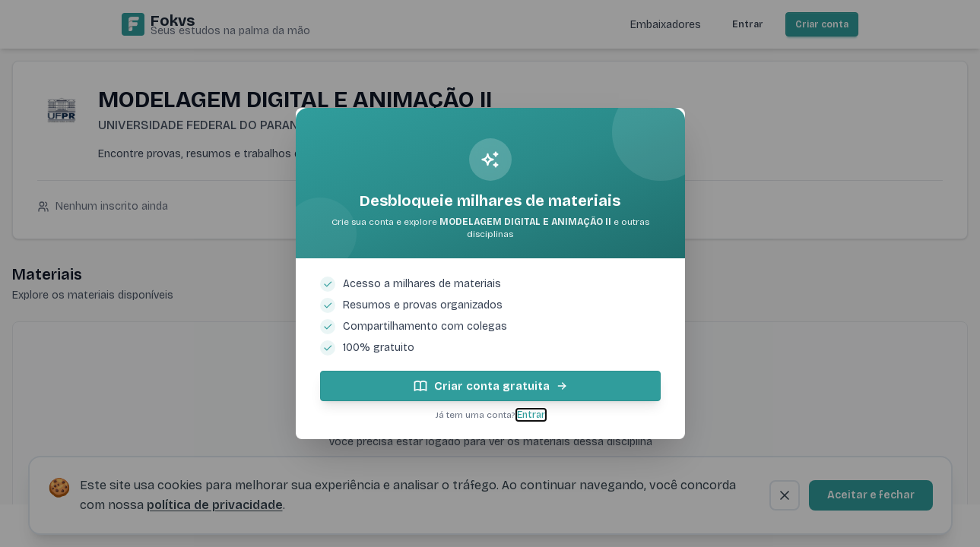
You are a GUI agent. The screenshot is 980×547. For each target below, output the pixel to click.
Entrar (531, 415)
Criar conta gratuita (490, 386)
